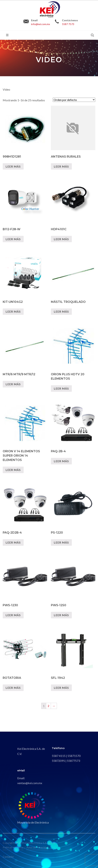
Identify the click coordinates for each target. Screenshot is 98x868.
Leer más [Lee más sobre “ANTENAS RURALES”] (61, 166)
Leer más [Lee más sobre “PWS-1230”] (13, 615)
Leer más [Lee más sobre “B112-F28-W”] (13, 239)
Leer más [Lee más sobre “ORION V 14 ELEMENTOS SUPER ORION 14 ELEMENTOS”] (13, 470)
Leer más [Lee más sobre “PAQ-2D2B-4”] (13, 542)
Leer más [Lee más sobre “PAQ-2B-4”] (61, 461)
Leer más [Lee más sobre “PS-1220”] (61, 542)
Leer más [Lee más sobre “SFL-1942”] (61, 688)
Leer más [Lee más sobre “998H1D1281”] (13, 166)
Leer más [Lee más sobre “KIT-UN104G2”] (13, 311)
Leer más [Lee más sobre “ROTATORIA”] (13, 688)
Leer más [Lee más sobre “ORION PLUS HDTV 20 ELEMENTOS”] (61, 388)
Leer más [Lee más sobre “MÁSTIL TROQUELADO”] (61, 311)
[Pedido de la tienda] (74, 100)
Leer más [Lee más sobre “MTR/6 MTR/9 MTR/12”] (13, 384)
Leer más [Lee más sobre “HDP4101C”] (61, 239)
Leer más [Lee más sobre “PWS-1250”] (61, 615)
